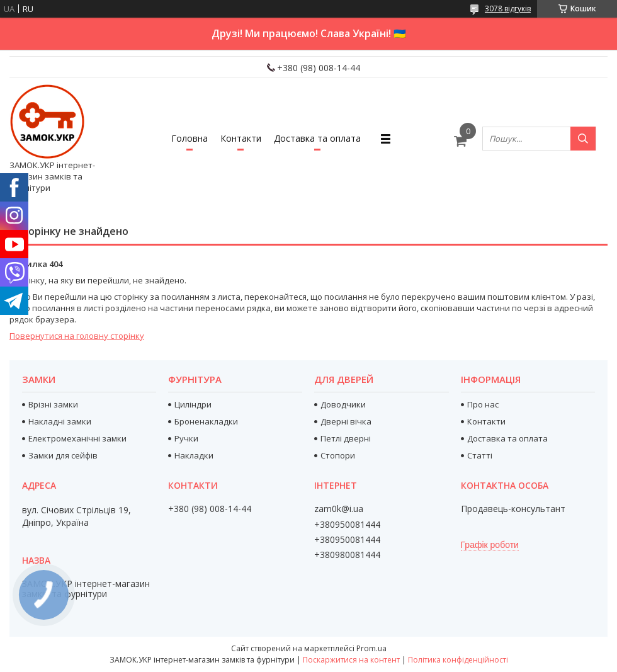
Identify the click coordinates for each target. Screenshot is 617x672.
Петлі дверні (346, 438)
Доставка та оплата (317, 138)
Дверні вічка (346, 421)
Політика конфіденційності (458, 660)
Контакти (241, 138)
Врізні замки (53, 404)
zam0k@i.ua (339, 509)
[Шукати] (583, 139)
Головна (190, 138)
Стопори (338, 455)
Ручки (186, 438)
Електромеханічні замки (77, 438)
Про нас (483, 404)
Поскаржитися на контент (351, 660)
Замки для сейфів (63, 455)
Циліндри (193, 404)
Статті (480, 455)
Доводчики (343, 404)
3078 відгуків (508, 9)
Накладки (194, 455)
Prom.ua (371, 648)
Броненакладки (206, 421)
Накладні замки (60, 421)
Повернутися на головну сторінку (77, 336)
